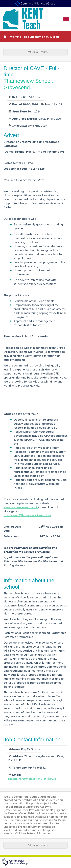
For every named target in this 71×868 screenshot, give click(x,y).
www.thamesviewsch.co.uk (21, 507)
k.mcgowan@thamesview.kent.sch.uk (27, 515)
